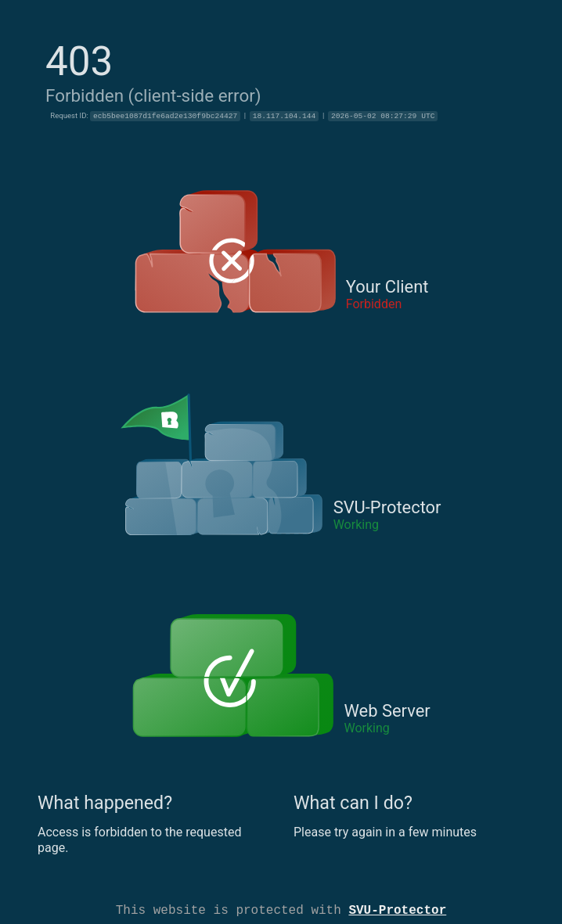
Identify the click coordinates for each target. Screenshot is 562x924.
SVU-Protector (397, 909)
